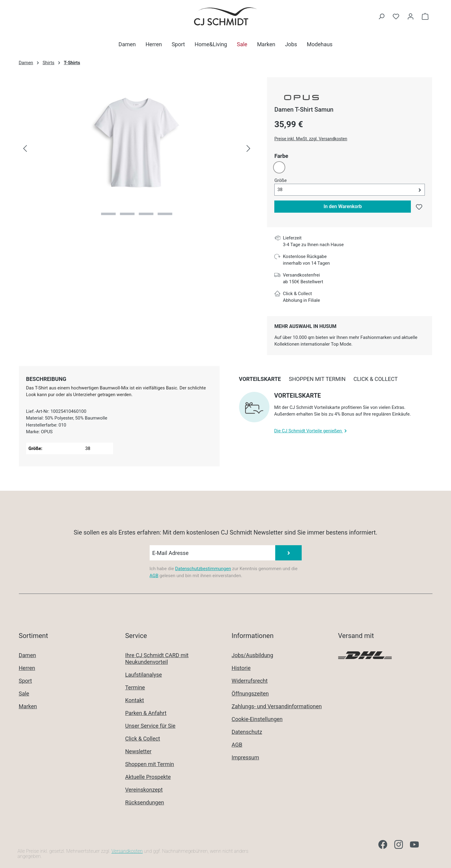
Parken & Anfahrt (146, 713)
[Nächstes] (248, 149)
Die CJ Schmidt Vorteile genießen (311, 431)
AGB (154, 576)
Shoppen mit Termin (150, 764)
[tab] (46, 379)
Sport (26, 681)
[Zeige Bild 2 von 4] (127, 214)
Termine (135, 687)
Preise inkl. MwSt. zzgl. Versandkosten (311, 139)
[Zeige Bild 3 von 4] (146, 214)
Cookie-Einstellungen (257, 719)
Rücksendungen (145, 802)
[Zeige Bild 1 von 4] (109, 214)
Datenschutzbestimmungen (203, 569)
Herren (27, 668)
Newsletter (139, 751)
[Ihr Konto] (411, 16)
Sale (24, 694)
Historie (241, 668)
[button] (350, 190)
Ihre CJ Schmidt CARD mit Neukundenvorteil (157, 659)
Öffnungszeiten (250, 694)
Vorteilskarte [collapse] (298, 396)
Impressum (246, 757)
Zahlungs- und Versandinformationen (277, 706)
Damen (28, 655)
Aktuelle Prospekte (148, 777)
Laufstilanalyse (144, 675)
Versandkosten (127, 851)
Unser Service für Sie (150, 726)
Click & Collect (143, 739)
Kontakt (135, 700)
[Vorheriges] (25, 149)
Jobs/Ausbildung (253, 655)
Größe (281, 180)
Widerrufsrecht (250, 681)
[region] (137, 149)
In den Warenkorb (343, 206)
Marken (28, 706)
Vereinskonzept (144, 790)
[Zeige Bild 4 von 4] (165, 214)
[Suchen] (381, 16)
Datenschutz (247, 732)
